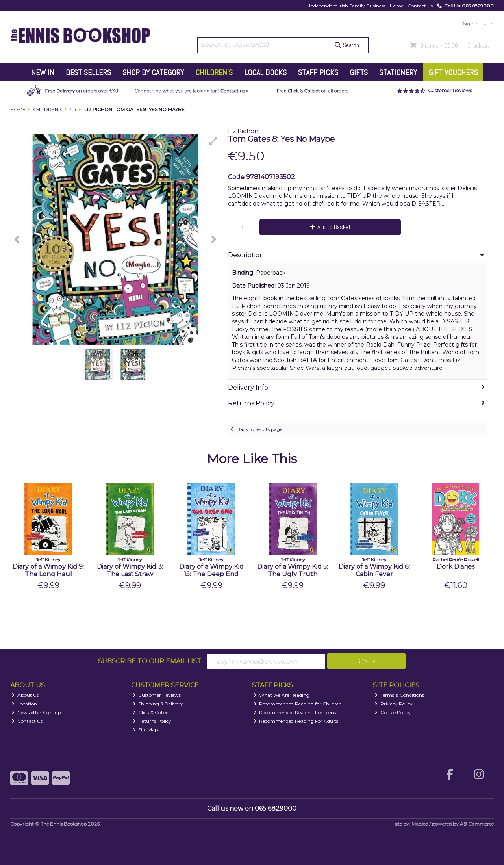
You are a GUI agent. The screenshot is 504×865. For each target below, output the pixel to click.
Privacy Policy (394, 704)
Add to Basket (330, 227)
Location (24, 704)
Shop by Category (153, 72)
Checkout (478, 45)
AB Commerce (477, 824)
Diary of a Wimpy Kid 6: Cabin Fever (374, 570)
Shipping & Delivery (158, 704)
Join (489, 23)
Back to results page (259, 429)
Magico (420, 824)
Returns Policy (152, 721)
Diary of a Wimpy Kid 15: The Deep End (211, 570)
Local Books (265, 72)
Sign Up (366, 661)
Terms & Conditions (399, 695)
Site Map (145, 730)
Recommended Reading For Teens (295, 712)
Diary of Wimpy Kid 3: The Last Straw (130, 570)
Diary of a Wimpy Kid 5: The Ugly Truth (293, 570)
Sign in (471, 23)
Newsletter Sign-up (36, 712)
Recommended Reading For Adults (296, 721)
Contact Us (420, 6)
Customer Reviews (157, 695)
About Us (25, 695)
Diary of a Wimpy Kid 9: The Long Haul (48, 570)
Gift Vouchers (453, 72)
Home (397, 6)
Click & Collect (152, 712)
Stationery (398, 72)
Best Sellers (88, 72)
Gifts (359, 72)
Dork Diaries (456, 567)
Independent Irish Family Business (347, 6)
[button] (213, 141)
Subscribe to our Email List (150, 661)
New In (43, 72)
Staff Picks (318, 72)
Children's (214, 72)
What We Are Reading (282, 695)
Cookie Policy (393, 712)
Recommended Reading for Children (298, 704)
